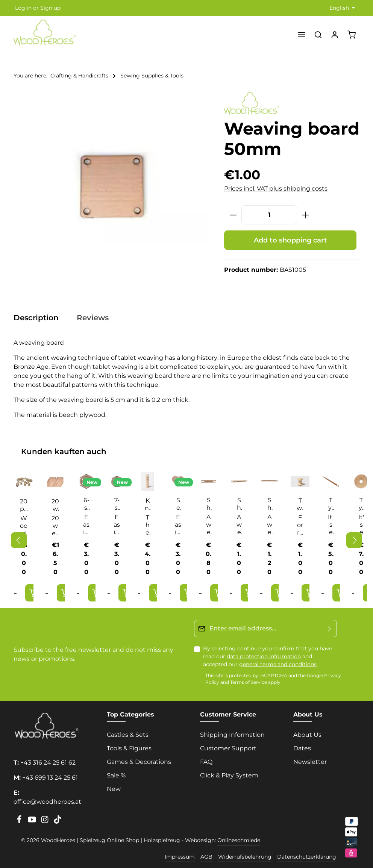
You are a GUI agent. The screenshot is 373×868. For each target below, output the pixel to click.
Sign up (50, 8)
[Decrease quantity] (233, 215)
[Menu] (302, 35)
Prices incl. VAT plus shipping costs (276, 189)
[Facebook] (20, 822)
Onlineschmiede (239, 840)
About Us (307, 735)
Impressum (180, 857)
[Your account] (335, 35)
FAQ (206, 762)
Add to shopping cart (290, 240)
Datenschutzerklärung (307, 857)
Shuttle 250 (270, 504)
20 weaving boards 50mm (55, 505)
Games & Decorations (139, 762)
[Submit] (330, 629)
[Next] (354, 540)
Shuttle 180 (239, 504)
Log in (23, 8)
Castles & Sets (128, 735)
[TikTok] (58, 822)
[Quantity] (269, 215)
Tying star (331, 504)
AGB (206, 857)
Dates (302, 748)
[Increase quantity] (306, 215)
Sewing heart (178, 504)
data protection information (264, 656)
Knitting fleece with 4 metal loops (147, 504)
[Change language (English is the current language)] (341, 8)
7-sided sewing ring (117, 504)
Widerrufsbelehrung (245, 857)
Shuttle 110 (209, 504)
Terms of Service (249, 682)
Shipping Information (232, 735)
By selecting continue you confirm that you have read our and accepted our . (268, 656)
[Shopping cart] (352, 35)
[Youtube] (33, 822)
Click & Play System (229, 775)
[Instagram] (45, 822)
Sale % (116, 775)
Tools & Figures (129, 748)
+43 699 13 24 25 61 (50, 778)
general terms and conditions (278, 664)
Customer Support (228, 748)
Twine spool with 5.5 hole (300, 504)
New (114, 789)
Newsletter (310, 762)
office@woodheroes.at (47, 802)
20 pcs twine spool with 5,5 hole (24, 505)
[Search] (318, 35)
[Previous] (19, 540)
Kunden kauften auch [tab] (64, 451)
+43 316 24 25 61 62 (48, 763)
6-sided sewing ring (86, 504)
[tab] (40, 318)
